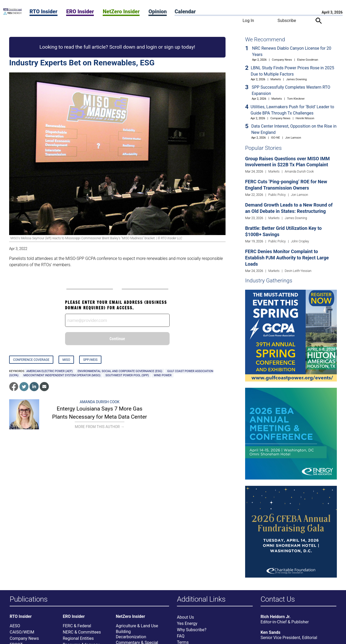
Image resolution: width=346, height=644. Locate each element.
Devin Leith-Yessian (298, 271)
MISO (66, 360)
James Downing (296, 79)
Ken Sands (270, 632)
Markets (276, 79)
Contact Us (278, 599)
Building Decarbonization (131, 634)
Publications (29, 599)
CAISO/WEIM (22, 632)
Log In (248, 21)
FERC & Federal (77, 626)
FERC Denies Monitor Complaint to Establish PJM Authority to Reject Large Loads (287, 258)
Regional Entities (78, 638)
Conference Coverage (31, 360)
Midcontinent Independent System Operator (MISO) (62, 375)
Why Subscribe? (192, 630)
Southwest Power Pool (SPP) (127, 375)
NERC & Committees (82, 632)
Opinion (158, 12)
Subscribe (287, 21)
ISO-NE (275, 138)
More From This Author (99, 427)
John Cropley (300, 241)
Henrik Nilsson (305, 118)
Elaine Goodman (308, 60)
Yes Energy (187, 623)
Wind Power (163, 375)
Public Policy (277, 195)
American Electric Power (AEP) (50, 371)
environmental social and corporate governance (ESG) (120, 371)
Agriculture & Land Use (137, 626)
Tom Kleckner (296, 99)
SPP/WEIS (90, 360)
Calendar (185, 12)
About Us (185, 617)
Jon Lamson (293, 138)
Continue (117, 339)
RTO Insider (44, 12)
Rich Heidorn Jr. (276, 617)
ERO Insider (80, 12)
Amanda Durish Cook (100, 402)
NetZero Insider (121, 12)
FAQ (181, 636)
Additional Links (201, 599)
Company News (282, 60)
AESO (15, 626)
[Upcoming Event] (291, 335)
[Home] (13, 13)
